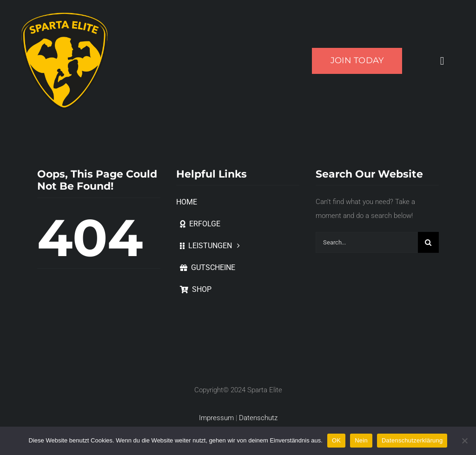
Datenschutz (258, 418)
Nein (361, 440)
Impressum (216, 418)
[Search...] (367, 242)
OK (336, 440)
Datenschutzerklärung (412, 440)
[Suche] (428, 242)
